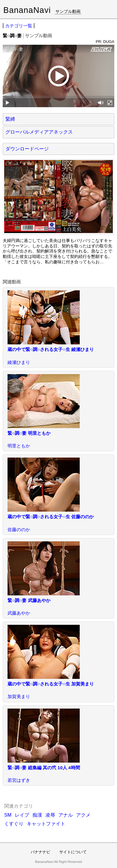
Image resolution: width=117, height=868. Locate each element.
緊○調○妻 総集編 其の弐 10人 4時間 (44, 768)
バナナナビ (40, 852)
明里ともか (19, 446)
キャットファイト (46, 824)
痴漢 (37, 815)
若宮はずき (19, 780)
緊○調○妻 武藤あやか (29, 600)
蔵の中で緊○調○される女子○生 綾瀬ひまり (51, 349)
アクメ (83, 815)
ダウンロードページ (27, 149)
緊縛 (10, 119)
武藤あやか (19, 613)
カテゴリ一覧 (19, 26)
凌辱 (50, 815)
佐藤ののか (19, 529)
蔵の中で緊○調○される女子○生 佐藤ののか (51, 517)
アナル (66, 815)
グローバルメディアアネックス (39, 132)
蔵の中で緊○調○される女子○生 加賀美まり (51, 684)
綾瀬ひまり (19, 362)
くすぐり (14, 824)
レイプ (22, 815)
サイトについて (73, 852)
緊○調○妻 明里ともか (29, 433)
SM (8, 815)
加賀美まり (19, 696)
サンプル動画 (68, 11)
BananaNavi (27, 10)
